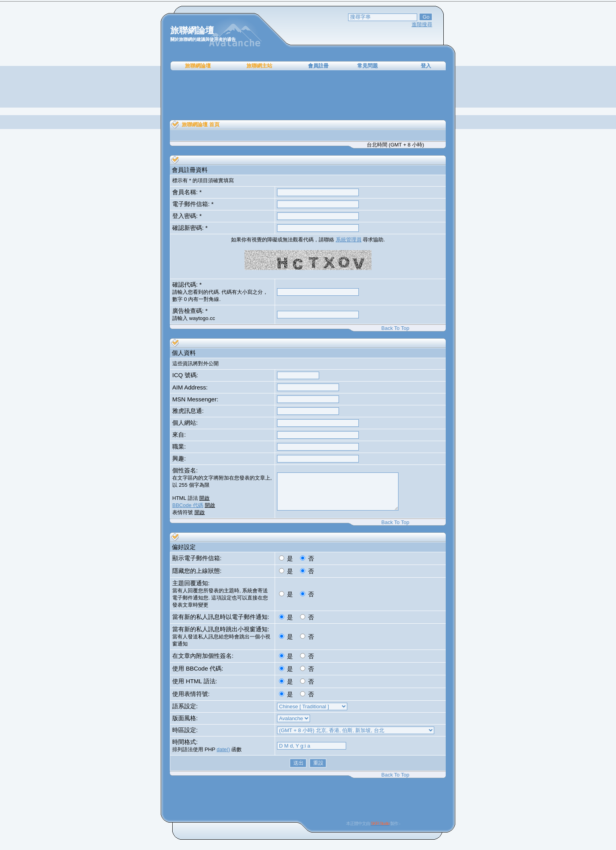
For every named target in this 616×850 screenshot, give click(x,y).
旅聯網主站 (259, 66)
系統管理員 (349, 240)
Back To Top (395, 328)
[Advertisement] (308, 95)
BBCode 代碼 (188, 505)
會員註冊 (318, 66)
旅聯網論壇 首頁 (201, 124)
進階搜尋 (422, 24)
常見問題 (368, 66)
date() (223, 749)
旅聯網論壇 (198, 66)
